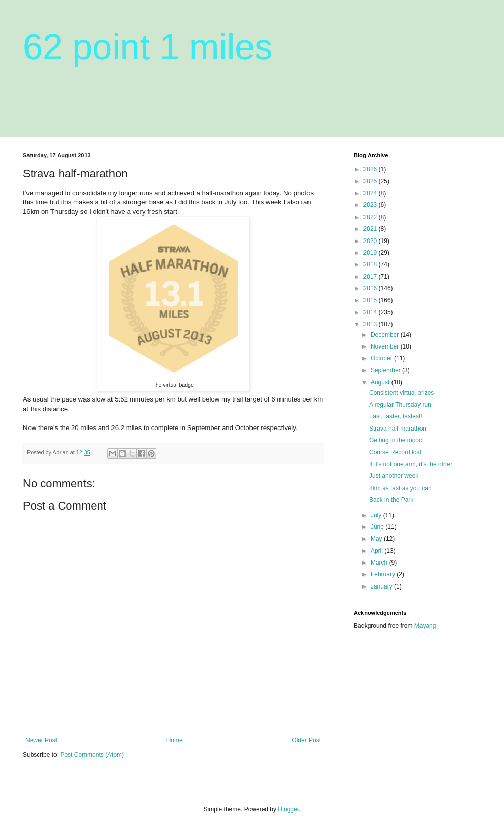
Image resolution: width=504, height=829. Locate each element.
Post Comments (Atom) (92, 755)
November (386, 346)
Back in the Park (391, 500)
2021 (371, 229)
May (377, 539)
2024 (371, 193)
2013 (371, 324)
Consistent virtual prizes (401, 393)
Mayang (425, 626)
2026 (371, 169)
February (384, 574)
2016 (371, 288)
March (380, 563)
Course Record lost (395, 452)
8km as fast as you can (400, 488)
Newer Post (41, 740)
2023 (371, 205)
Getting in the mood (396, 440)
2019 (371, 253)
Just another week (394, 476)
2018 (371, 264)
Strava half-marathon (398, 429)
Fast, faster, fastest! (396, 416)
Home (175, 740)
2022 (371, 217)
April (377, 551)
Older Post (306, 740)
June (378, 527)
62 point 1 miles (148, 47)
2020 (371, 241)
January (382, 586)
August (381, 382)
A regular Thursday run (400, 405)
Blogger (288, 809)
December (386, 335)
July (377, 515)
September (386, 370)
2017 (371, 277)
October (382, 358)
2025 (371, 181)
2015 (371, 300)
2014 (371, 312)
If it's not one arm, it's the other (411, 464)
